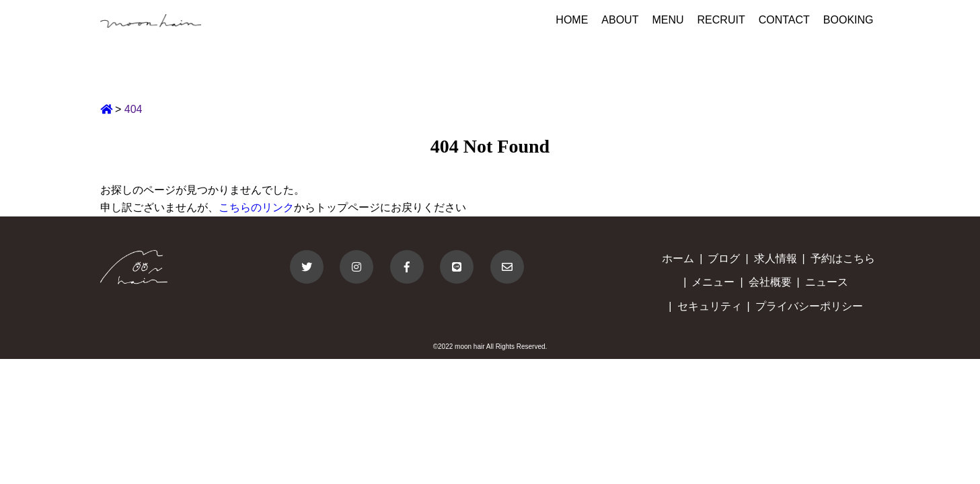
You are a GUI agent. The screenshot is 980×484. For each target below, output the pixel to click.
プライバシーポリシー (809, 306)
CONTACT (784, 20)
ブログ (724, 258)
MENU (668, 20)
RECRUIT (721, 20)
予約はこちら (843, 258)
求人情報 (776, 258)
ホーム (678, 258)
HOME (572, 20)
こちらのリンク (256, 207)
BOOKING (849, 20)
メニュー (713, 282)
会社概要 (770, 282)
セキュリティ (710, 306)
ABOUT (620, 20)
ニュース (827, 282)
